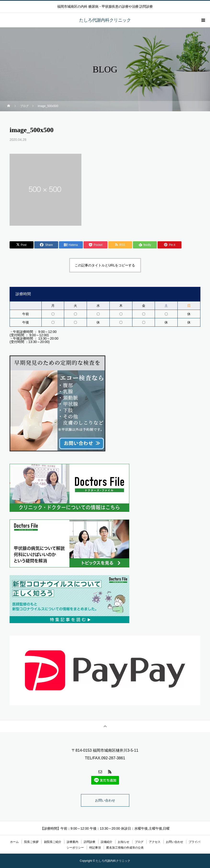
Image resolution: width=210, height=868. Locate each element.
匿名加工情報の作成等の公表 (125, 848)
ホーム (14, 842)
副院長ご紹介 (53, 842)
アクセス (155, 842)
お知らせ (124, 842)
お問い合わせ (105, 800)
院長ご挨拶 (31, 842)
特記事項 (95, 848)
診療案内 (73, 842)
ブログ (139, 842)
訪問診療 (90, 842)
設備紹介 (107, 842)
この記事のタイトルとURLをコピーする (105, 265)
